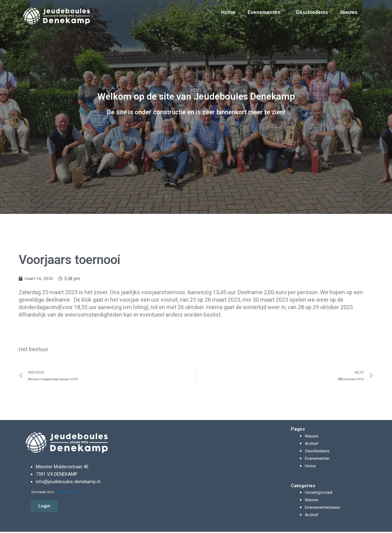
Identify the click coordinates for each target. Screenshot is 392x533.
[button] (44, 508)
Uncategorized (320, 494)
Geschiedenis (312, 8)
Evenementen (266, 8)
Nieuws (349, 8)
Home (228, 8)
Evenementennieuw (325, 509)
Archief (312, 445)
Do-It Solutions (67, 493)
